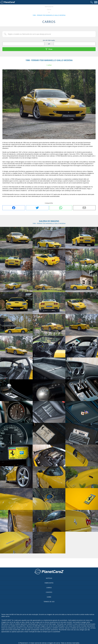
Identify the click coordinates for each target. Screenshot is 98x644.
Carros (49, 9)
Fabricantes (49, 583)
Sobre (49, 597)
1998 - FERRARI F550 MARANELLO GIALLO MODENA (49, 15)
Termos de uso (49, 602)
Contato (49, 592)
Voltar (50, 65)
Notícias (49, 578)
